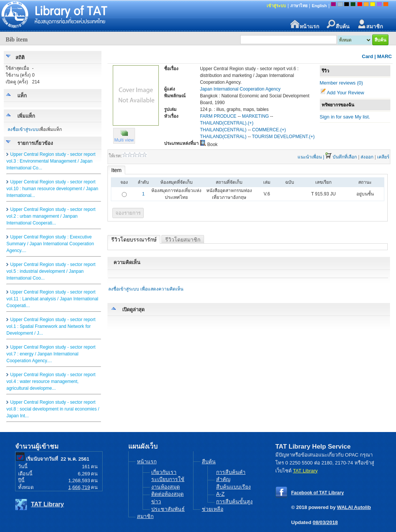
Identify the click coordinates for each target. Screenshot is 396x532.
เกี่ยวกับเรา (164, 472)
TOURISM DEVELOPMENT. (280, 137)
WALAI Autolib (354, 507)
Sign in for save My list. (345, 117)
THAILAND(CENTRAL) (223, 130)
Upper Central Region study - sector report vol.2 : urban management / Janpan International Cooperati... (51, 216)
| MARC (383, 56)
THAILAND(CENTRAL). (224, 123)
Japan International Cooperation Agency (240, 89)
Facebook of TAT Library (318, 493)
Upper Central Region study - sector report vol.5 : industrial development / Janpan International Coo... (51, 271)
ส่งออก (367, 157)
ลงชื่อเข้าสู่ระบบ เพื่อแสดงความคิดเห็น (146, 289)
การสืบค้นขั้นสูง (234, 501)
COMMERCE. (266, 130)
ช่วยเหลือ (213, 509)
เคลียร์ (383, 157)
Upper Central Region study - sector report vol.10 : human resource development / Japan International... (52, 189)
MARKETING (256, 116)
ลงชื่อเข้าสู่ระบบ (23, 129)
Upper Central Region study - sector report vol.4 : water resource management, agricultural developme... (51, 381)
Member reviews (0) (342, 83)
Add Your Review (345, 93)
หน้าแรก (305, 24)
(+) (251, 123)
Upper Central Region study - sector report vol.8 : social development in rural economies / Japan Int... (53, 409)
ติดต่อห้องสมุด (167, 494)
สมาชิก (370, 24)
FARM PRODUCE (218, 116)
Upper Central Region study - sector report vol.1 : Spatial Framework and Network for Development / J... (51, 326)
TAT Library (47, 504)
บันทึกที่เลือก (345, 157)
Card (368, 56)
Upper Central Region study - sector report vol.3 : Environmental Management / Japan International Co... (51, 161)
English (319, 6)
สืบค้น (338, 24)
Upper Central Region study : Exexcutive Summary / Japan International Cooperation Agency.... (50, 244)
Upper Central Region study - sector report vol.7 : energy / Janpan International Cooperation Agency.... (51, 354)
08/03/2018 (325, 522)
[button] (124, 142)
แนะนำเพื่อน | (311, 157)
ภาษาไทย (299, 6)
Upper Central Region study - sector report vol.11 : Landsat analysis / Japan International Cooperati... (52, 299)
